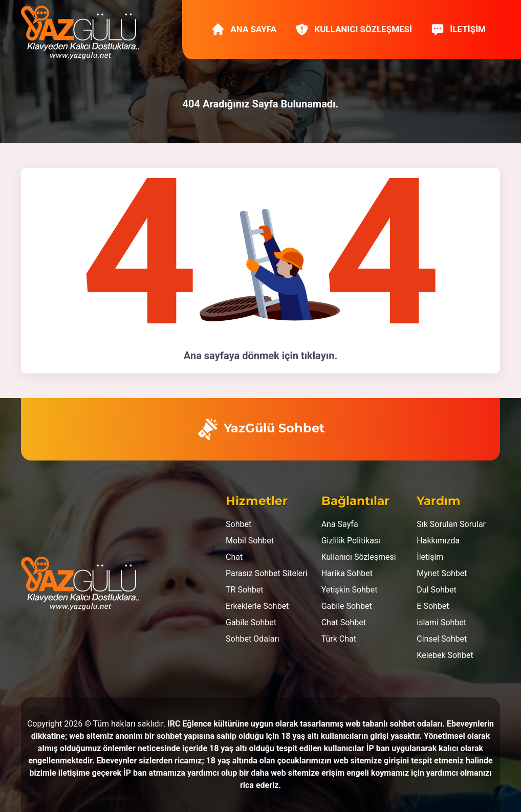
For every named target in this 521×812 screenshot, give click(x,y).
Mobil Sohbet (250, 541)
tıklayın (318, 356)
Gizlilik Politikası (351, 541)
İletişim (458, 29)
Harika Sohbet (347, 573)
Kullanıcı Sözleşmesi (353, 29)
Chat (234, 557)
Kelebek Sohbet (445, 655)
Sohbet (238, 524)
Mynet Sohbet (442, 573)
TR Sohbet (245, 590)
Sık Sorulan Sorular (451, 524)
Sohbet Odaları (253, 639)
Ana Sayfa (244, 29)
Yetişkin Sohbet (350, 590)
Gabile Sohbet (251, 622)
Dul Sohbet (436, 590)
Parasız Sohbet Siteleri (267, 573)
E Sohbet (433, 606)
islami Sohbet (441, 622)
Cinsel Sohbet (442, 639)
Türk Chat (339, 639)
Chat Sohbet (344, 622)
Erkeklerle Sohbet (257, 606)
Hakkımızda (438, 541)
